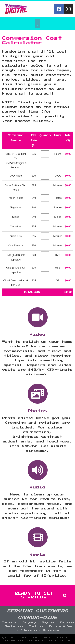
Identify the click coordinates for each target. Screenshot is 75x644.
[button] (38, 23)
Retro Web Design (22, 641)
